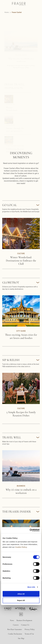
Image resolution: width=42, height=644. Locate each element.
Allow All (21, 594)
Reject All (21, 600)
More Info (31, 587)
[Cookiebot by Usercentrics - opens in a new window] (30, 530)
